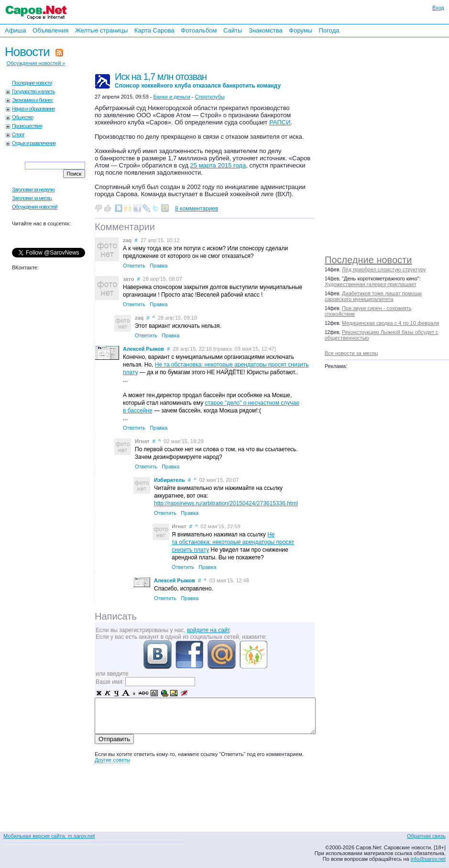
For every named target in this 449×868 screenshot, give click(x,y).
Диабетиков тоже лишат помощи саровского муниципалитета (373, 296)
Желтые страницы (102, 30)
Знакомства (266, 30)
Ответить (134, 266)
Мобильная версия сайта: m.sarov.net (49, 836)
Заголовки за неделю (33, 189)
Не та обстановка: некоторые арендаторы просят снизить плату (233, 542)
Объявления (50, 30)
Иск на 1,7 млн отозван (198, 80)
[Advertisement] (392, 144)
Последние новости (368, 260)
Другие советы (112, 760)
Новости (27, 52)
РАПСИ (280, 122)
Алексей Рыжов (143, 349)
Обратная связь (426, 836)
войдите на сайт (208, 630)
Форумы (301, 30)
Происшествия (27, 126)
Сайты (233, 30)
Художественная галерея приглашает (371, 284)
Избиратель (170, 480)
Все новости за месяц (351, 353)
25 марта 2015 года (218, 165)
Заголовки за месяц (32, 198)
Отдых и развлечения (34, 143)
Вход (438, 8)
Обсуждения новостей (35, 207)
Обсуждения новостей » (36, 63)
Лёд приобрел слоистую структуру (384, 269)
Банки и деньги (172, 97)
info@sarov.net (428, 859)
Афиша (15, 30)
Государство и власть (33, 91)
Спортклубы (209, 97)
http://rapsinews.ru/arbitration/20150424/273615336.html (226, 503)
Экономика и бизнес (32, 100)
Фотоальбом (199, 30)
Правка (159, 266)
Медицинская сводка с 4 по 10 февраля (390, 323)
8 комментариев (197, 209)
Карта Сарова (154, 30)
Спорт (18, 134)
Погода (329, 30)
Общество (22, 117)
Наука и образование (33, 109)
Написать (116, 616)
